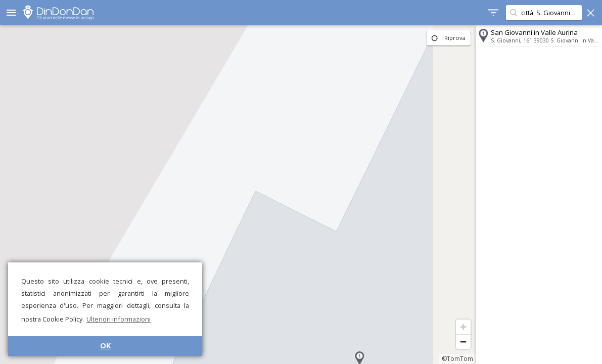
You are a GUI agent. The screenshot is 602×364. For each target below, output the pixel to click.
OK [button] (105, 346)
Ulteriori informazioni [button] (119, 319)
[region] (238, 195)
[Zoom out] (463, 342)
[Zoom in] (463, 327)
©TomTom (457, 359)
